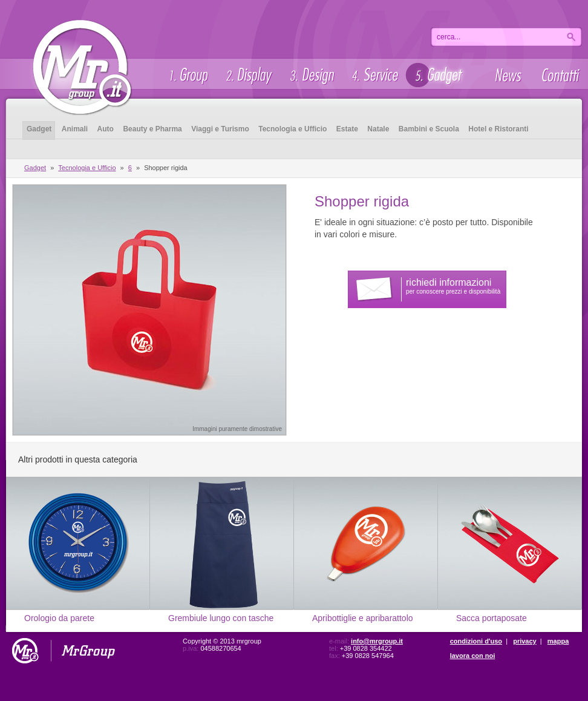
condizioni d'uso (476, 641)
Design (311, 75)
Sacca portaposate (492, 618)
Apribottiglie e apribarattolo (363, 618)
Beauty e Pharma (152, 129)
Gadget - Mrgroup (82, 58)
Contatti (560, 75)
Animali (75, 129)
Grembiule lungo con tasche (221, 618)
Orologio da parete (59, 618)
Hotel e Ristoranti (498, 129)
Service (374, 75)
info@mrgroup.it (377, 641)
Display (248, 75)
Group (187, 75)
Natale (378, 129)
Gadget (439, 75)
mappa (558, 641)
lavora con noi (473, 656)
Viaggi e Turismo (220, 129)
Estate (347, 129)
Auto (106, 129)
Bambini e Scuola (429, 129)
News (510, 75)
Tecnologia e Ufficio (292, 129)
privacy (525, 641)
